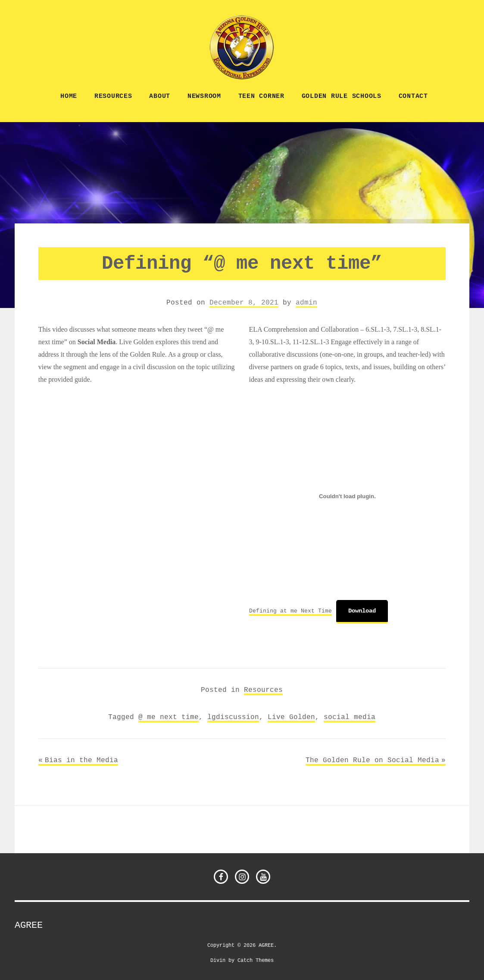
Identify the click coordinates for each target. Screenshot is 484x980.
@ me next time (169, 717)
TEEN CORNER (261, 96)
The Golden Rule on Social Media (372, 760)
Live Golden (291, 717)
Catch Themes (256, 960)
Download (362, 611)
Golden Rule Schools (342, 96)
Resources (113, 96)
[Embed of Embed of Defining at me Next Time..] (348, 496)
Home (69, 96)
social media (350, 717)
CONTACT (413, 96)
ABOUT (160, 96)
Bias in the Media (81, 760)
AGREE (29, 925)
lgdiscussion (233, 717)
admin (306, 302)
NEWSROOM (204, 96)
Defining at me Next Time (290, 611)
